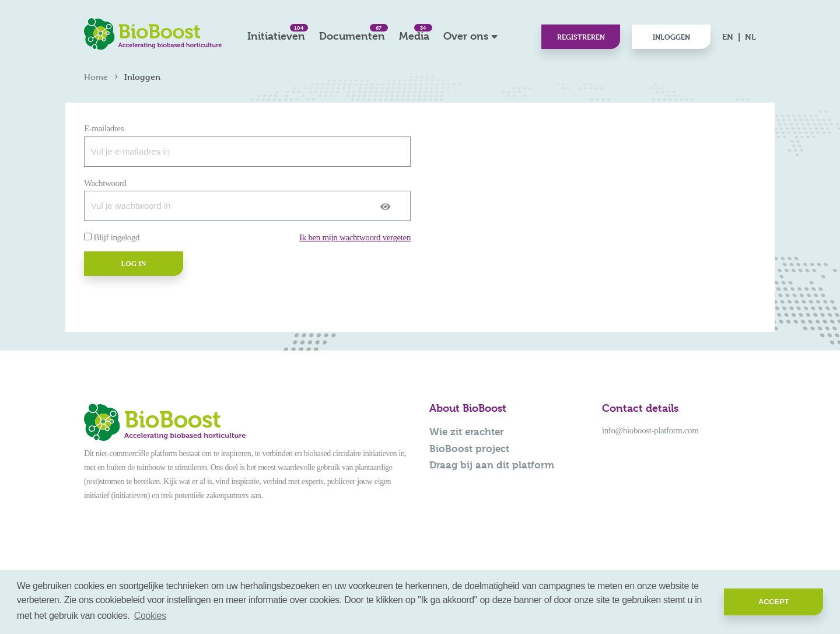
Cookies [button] (150, 616)
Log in (133, 264)
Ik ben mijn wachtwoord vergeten (355, 237)
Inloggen (671, 37)
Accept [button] (774, 602)
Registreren (581, 37)
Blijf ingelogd (117, 237)
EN (728, 36)
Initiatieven (276, 33)
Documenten (352, 33)
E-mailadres (104, 128)
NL (750, 36)
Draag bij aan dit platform (492, 465)
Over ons (466, 36)
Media (414, 33)
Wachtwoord (105, 183)
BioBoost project (469, 449)
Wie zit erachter (467, 432)
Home (96, 77)
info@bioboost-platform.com (650, 430)
